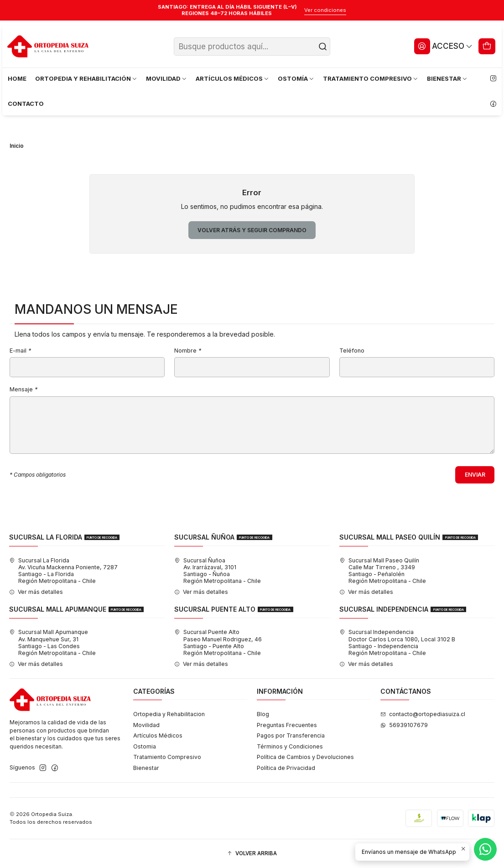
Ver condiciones (325, 10)
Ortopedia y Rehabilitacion (169, 714)
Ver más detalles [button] (36, 592)
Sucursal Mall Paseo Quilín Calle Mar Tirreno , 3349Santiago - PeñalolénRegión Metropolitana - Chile (383, 571)
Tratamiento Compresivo (167, 757)
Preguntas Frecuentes (287, 725)
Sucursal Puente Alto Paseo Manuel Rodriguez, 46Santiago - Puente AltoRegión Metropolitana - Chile (218, 642)
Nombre (188, 351)
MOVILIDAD (167, 78)
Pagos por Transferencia (291, 735)
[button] (252, 854)
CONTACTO (26, 104)
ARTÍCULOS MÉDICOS (233, 78)
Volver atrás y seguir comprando (252, 230)
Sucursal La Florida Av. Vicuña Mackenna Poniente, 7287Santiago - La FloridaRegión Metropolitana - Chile (63, 571)
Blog (263, 714)
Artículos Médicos (158, 735)
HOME (17, 78)
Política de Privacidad (286, 768)
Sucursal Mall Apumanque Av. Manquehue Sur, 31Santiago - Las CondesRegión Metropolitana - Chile (52, 642)
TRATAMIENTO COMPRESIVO (371, 78)
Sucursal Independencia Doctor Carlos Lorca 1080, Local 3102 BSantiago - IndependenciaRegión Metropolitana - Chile (397, 642)
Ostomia (145, 746)
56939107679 (404, 725)
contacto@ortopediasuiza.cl (423, 714)
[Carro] (487, 46)
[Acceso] (443, 46)
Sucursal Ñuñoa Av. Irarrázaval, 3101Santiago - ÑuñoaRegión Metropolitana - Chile (218, 571)
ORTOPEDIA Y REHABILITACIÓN (86, 78)
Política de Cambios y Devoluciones (305, 757)
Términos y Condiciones (290, 746)
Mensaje (23, 390)
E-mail (20, 351)
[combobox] (252, 47)
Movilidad (146, 725)
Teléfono (352, 351)
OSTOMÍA (296, 78)
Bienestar (146, 768)
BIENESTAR (447, 78)
